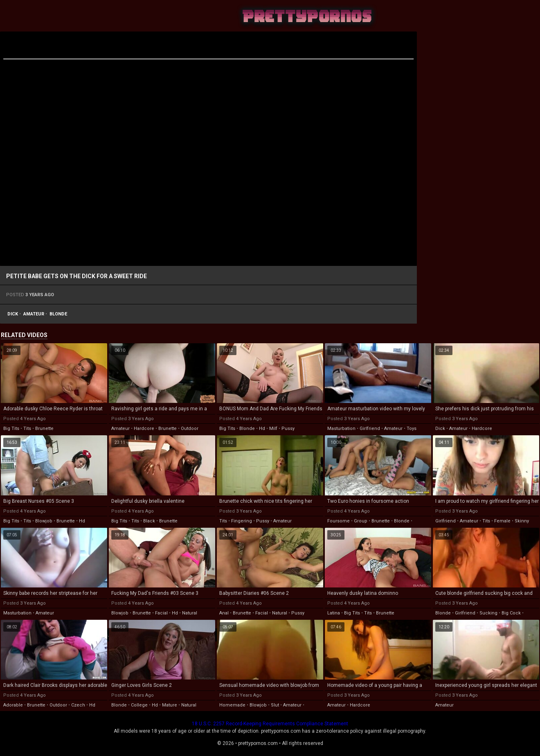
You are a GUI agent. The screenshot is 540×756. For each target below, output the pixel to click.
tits (27, 429)
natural (190, 613)
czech (78, 705)
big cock (511, 613)
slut (275, 705)
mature (170, 705)
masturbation (341, 429)
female (502, 521)
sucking (488, 613)
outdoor (190, 429)
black (149, 521)
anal (224, 613)
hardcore (144, 429)
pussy (288, 429)
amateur (34, 314)
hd (262, 429)
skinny (522, 521)
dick (13, 314)
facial (161, 613)
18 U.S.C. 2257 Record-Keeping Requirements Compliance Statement (270, 724)
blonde (58, 314)
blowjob (44, 521)
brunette (44, 429)
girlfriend (370, 429)
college (139, 705)
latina (334, 613)
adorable (13, 705)
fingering (242, 521)
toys (412, 429)
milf (273, 429)
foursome (339, 521)
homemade (232, 705)
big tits (11, 429)
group (361, 521)
